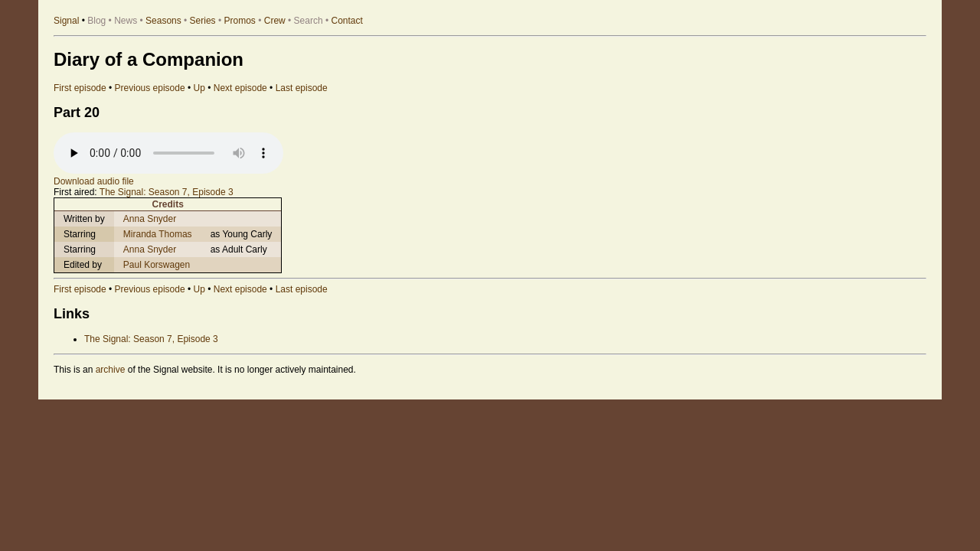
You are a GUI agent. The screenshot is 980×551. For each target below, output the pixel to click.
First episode (80, 88)
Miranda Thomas (158, 234)
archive (111, 370)
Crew (275, 21)
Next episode (240, 88)
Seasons (163, 21)
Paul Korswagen (157, 265)
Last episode (302, 88)
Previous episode (150, 88)
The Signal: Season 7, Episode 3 (167, 192)
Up (199, 88)
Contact (347, 21)
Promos (240, 21)
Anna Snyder (150, 219)
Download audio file (94, 181)
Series (203, 21)
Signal (66, 21)
